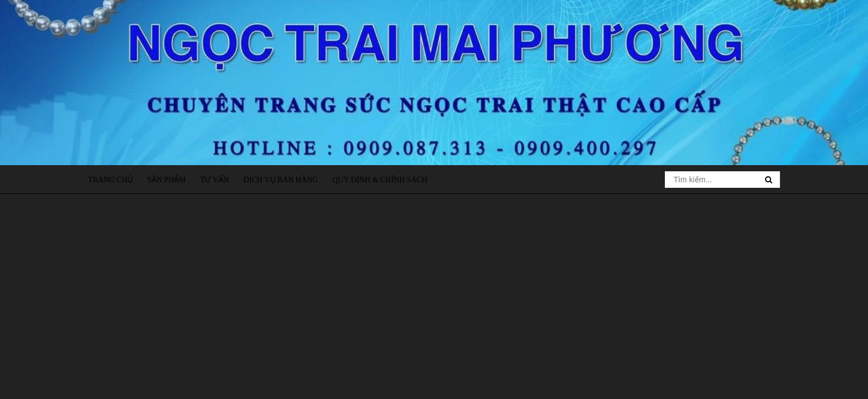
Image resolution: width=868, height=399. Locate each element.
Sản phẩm (167, 180)
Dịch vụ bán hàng (281, 180)
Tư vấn (215, 180)
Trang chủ (110, 180)
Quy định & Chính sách (380, 180)
